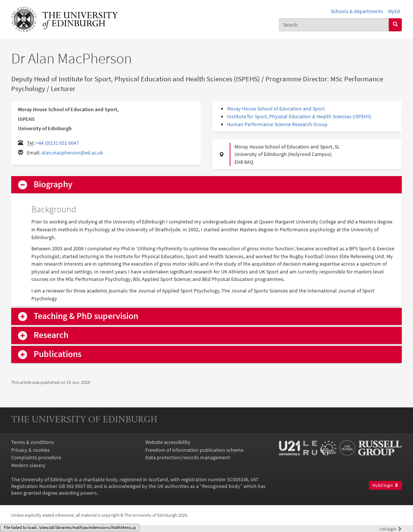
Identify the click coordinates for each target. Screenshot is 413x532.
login (391, 529)
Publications (58, 354)
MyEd (394, 11)
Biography (53, 184)
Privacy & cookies (30, 450)
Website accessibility (168, 442)
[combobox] (334, 25)
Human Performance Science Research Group (277, 124)
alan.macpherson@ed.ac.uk (72, 153)
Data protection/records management (188, 457)
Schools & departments (357, 11)
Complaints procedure (36, 457)
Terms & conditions (33, 442)
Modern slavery (28, 465)
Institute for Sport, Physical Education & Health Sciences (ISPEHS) (299, 116)
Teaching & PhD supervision (86, 316)
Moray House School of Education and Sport (276, 109)
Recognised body (221, 486)
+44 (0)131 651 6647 (57, 143)
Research (51, 335)
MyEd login (385, 485)
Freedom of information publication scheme (194, 450)
